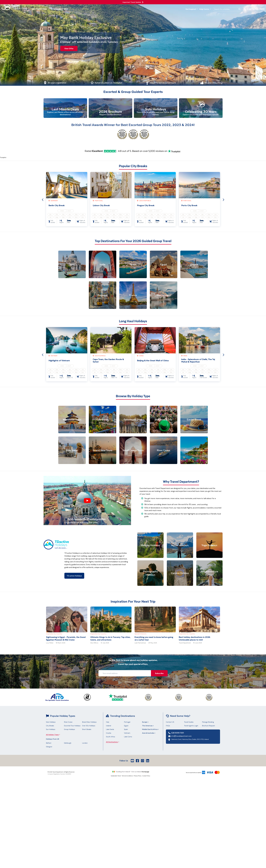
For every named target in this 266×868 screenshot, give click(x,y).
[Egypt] (164, 265)
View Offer (69, 48)
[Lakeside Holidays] (194, 450)
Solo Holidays (51, 722)
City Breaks (50, 726)
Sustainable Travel (116, 776)
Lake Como (128, 737)
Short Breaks (87, 730)
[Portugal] (103, 295)
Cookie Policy (146, 776)
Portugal (127, 722)
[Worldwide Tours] (72, 420)
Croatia (109, 733)
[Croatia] (194, 265)
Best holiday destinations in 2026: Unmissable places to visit (195, 639)
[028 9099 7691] (254, 10)
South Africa (110, 737)
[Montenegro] (164, 295)
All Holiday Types (54, 735)
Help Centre (205, 9)
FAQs (168, 726)
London (85, 743)
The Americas (148, 726)
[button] (87, 501)
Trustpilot (3, 158)
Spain (126, 730)
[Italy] (72, 265)
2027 (69, 211)
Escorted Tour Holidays (72, 726)
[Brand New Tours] (103, 450)
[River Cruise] (164, 450)
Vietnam (127, 733)
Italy (108, 722)
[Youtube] (133, 761)
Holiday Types (62, 9)
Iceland (108, 726)
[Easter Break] (194, 420)
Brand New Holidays (89, 722)
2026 (62, 211)
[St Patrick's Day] (164, 420)
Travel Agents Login (191, 726)
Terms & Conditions (127, 776)
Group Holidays (69, 730)
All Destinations (113, 742)
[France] (133, 295)
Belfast (49, 743)
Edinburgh (68, 743)
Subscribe (159, 674)
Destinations (40, 9)
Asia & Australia (149, 733)
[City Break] (103, 420)
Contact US (170, 722)
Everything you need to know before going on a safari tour (154, 639)
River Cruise (68, 722)
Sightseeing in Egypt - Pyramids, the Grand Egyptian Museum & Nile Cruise (66, 639)
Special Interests (140, 634)
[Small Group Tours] (133, 450)
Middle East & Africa (151, 730)
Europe (146, 722)
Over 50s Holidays (89, 726)
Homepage (145, 772)
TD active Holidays (74, 576)
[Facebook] (138, 761)
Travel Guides (189, 722)
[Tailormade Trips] (133, 420)
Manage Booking (208, 722)
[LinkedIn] (148, 761)
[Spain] (133, 265)
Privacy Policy (138, 776)
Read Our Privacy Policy (133, 682)
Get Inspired (192, 9)
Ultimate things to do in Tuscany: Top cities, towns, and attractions (110, 639)
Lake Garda (110, 730)
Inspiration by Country (54, 634)
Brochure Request (208, 726)
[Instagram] (143, 761)
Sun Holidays (51, 730)
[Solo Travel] (72, 450)
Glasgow (49, 747)
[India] (103, 265)
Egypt (126, 726)
